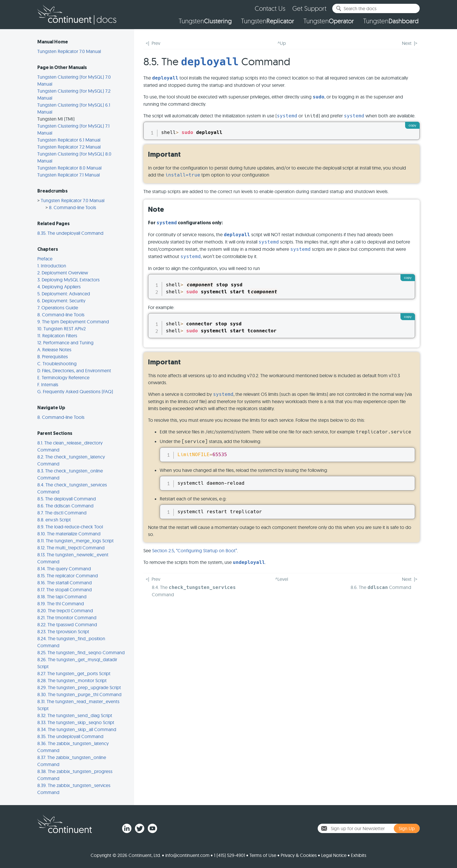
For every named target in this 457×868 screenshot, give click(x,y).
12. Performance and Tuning (65, 343)
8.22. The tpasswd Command (67, 624)
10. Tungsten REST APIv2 (61, 329)
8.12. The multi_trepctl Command (71, 548)
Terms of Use (263, 855)
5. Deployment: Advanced (64, 294)
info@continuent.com (187, 855)
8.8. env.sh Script (54, 520)
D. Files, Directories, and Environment (74, 371)
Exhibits (359, 855)
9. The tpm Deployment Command (73, 322)
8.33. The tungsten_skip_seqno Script (76, 722)
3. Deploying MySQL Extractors (68, 280)
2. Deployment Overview (63, 273)
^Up (282, 43)
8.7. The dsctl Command (62, 513)
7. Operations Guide (58, 308)
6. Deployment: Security (61, 301)
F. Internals (48, 384)
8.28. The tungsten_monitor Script (72, 680)
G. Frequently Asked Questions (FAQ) (75, 391)
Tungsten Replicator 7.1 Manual (68, 175)
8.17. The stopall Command (65, 590)
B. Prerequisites (53, 357)
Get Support (309, 8)
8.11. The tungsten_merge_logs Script (75, 541)
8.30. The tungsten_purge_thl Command (79, 694)
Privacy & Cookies (299, 855)
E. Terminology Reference (63, 377)
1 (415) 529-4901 (230, 855)
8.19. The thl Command (61, 604)
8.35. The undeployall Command (70, 233)
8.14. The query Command (64, 569)
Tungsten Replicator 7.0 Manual (69, 51)
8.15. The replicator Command (68, 576)
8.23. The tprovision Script (63, 631)
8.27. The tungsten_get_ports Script (74, 673)
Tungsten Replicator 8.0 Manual (69, 168)
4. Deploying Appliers (59, 287)
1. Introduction (52, 266)
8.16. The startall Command (65, 583)
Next (407, 43)
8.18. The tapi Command (62, 597)
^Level (282, 579)
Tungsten (205, 21)
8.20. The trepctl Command (65, 611)
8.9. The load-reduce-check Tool (70, 527)
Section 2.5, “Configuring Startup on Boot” (195, 551)
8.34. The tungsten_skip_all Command (77, 729)
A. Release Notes (54, 350)
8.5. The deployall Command (67, 499)
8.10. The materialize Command (69, 534)
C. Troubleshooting (57, 364)
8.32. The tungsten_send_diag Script (75, 715)
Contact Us (270, 8)
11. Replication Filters (57, 336)
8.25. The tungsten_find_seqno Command (81, 652)
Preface (45, 259)
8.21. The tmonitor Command (67, 618)
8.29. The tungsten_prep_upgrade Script (79, 687)
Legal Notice (334, 855)
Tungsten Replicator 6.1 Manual (69, 140)
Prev (156, 43)
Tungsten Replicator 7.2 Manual (69, 147)
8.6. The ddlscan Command (65, 506)
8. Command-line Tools (73, 207)
